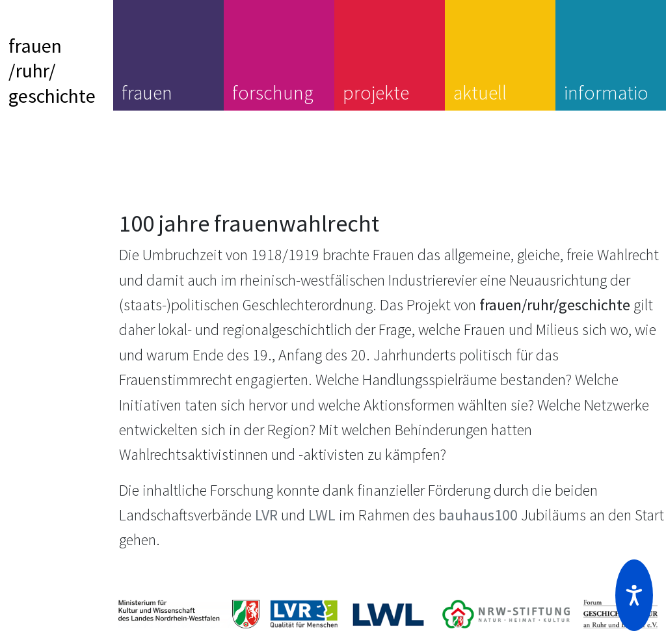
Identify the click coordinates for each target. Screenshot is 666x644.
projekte (376, 92)
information (606, 105)
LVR (266, 515)
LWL (322, 515)
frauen (147, 92)
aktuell (480, 92)
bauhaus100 (478, 515)
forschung (273, 92)
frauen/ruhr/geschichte (52, 71)
